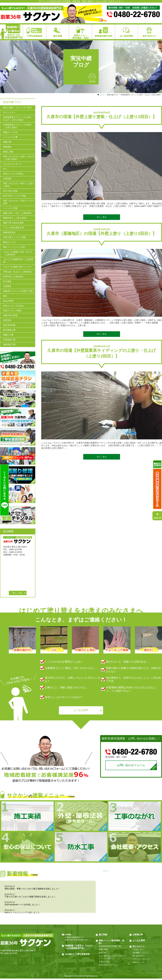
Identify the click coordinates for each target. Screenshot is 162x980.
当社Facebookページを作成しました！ (22, 906)
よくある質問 (81, 711)
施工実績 (103, 936)
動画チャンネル (139, 964)
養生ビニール (9, 242)
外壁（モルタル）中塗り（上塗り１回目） (19, 185)
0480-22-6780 (11, 955)
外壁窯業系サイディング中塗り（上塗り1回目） (18, 126)
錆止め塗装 (8, 301)
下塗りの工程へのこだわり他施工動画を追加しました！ (30, 898)
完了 (5, 169)
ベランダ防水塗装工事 (13, 228)
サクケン (106, 872)
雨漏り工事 (8, 335)
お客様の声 (138, 936)
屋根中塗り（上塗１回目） (15, 218)
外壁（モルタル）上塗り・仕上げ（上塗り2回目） (19, 158)
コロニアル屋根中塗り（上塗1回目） (18, 261)
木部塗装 (7, 179)
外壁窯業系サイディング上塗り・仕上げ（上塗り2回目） (19, 119)
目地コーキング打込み (13, 306)
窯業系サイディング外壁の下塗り (19, 291)
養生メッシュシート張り (14, 247)
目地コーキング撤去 (12, 311)
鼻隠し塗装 (8, 152)
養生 (5, 296)
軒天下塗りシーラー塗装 (14, 196)
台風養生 (7, 286)
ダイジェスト (9, 112)
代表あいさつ (138, 951)
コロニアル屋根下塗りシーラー (18, 267)
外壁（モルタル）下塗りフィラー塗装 (19, 202)
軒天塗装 (7, 281)
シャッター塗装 (10, 208)
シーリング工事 (10, 137)
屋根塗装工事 (9, 345)
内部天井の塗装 (10, 315)
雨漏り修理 (103, 951)
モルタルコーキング (12, 164)
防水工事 (102, 954)
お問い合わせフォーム (131, 766)
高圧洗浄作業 (9, 325)
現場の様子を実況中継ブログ (76, 941)
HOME (68, 936)
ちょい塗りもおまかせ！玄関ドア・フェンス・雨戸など (113, 959)
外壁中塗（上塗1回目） (14, 277)
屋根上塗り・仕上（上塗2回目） (18, 213)
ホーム (102, 95)
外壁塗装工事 (9, 340)
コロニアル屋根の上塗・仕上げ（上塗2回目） (18, 253)
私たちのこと (139, 948)
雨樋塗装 (7, 147)
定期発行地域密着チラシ (75, 939)
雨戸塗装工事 (9, 330)
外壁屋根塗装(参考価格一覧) (110, 948)
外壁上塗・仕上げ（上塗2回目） (18, 272)
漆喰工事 (7, 142)
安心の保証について (107, 966)
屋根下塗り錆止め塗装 (13, 223)
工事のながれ (104, 963)
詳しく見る (102, 217)
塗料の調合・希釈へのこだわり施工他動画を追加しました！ (32, 890)
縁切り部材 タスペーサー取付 (17, 108)
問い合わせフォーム (140, 957)
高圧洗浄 (7, 320)
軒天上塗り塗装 (10, 191)
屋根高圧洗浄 (9, 232)
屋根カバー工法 (10, 132)
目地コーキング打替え (13, 174)
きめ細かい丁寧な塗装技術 (77, 956)
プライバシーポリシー (141, 961)
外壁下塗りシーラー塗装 (14, 237)
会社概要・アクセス (140, 954)
